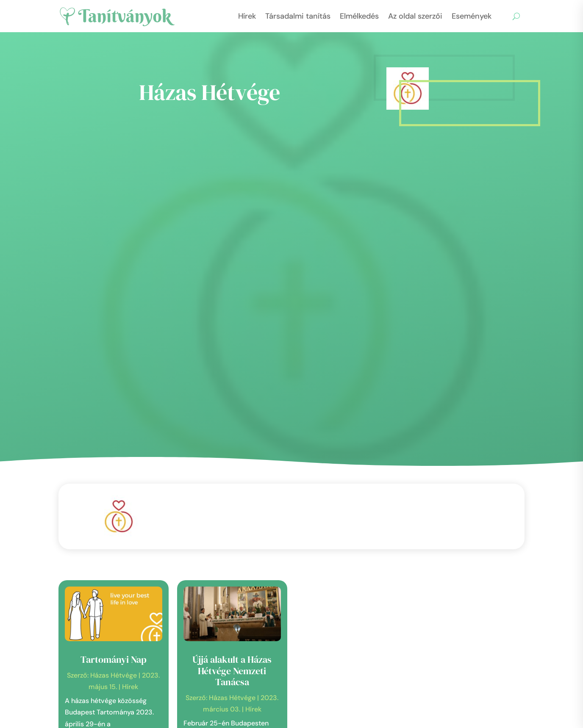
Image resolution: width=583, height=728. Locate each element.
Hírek (247, 16)
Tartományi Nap (114, 659)
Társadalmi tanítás (298, 16)
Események (472, 16)
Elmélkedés (359, 16)
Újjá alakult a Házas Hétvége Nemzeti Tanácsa (232, 671)
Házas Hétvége (114, 675)
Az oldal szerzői (415, 16)
